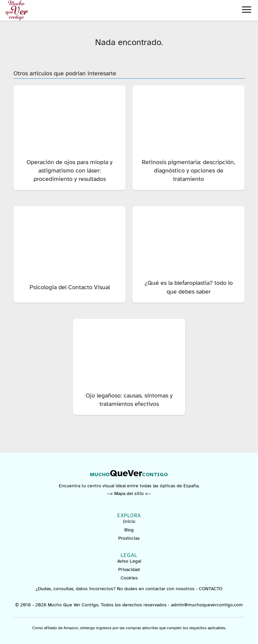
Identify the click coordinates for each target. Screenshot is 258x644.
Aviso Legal (129, 561)
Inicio (129, 521)
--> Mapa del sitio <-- (129, 494)
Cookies (129, 578)
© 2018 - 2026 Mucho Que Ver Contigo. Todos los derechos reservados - (93, 605)
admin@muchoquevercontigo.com (207, 605)
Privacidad (129, 570)
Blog (129, 530)
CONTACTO (211, 589)
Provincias (129, 538)
